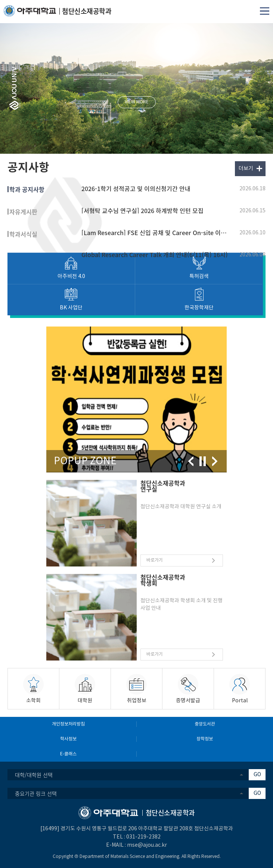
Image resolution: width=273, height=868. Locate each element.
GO (257, 775)
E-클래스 (68, 754)
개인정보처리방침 (68, 724)
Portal (240, 701)
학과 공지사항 (27, 189)
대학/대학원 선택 (34, 775)
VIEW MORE (137, 102)
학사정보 (68, 739)
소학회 (33, 701)
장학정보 (205, 739)
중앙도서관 (205, 724)
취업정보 (137, 701)
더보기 (246, 169)
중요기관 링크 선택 (36, 793)
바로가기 (155, 560)
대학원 (85, 701)
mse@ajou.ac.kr (147, 845)
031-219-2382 (143, 837)
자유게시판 (23, 212)
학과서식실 (23, 234)
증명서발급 (188, 701)
